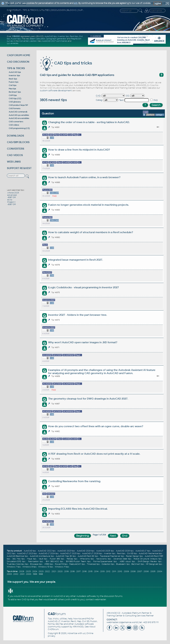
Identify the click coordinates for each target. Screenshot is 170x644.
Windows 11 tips (62, 567)
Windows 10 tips (46, 567)
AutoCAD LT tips (143, 551)
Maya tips (32, 559)
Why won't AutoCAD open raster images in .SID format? (83, 342)
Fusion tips (16, 39)
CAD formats (15, 108)
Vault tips (43, 559)
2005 (153, 571)
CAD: (98, 96)
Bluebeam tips (123, 564)
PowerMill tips (61, 564)
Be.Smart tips (15, 92)
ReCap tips (72, 559)
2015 (90, 571)
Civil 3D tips (132, 553)
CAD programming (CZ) (19, 128)
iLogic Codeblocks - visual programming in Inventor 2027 (84, 287)
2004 (160, 571)
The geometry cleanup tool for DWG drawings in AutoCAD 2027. (88, 399)
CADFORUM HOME (19, 55)
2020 (60, 571)
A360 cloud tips (127, 561)
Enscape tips (36, 564)
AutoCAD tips (51, 36)
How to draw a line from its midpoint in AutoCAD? (79, 150)
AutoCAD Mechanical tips (150, 553)
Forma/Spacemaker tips (105, 561)
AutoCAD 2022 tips (47, 551)
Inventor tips (63, 36)
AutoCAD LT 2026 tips (92, 553)
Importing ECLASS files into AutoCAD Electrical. (78, 509)
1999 (35, 574)
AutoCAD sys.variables (19, 115)
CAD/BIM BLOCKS (18, 142)
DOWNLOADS (16, 136)
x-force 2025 (13, 193)
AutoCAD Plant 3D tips (88, 556)
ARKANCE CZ (113, 613)
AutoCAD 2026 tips (125, 551)
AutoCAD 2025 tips (105, 551)
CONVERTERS (16, 149)
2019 (66, 571)
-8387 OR (12, 197)
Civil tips (13, 85)
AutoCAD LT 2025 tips (70, 553)
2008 (133, 571)
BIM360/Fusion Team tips (78, 561)
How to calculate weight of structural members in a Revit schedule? (91, 232)
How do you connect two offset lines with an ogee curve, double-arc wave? (96, 426)
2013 (102, 571)
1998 (41, 574)
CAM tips (13, 95)
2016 (84, 571)
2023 (41, 571)
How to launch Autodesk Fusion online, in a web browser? (84, 177)
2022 (47, 571)
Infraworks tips (87, 559)
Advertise (72, 633)
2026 (22, 571)
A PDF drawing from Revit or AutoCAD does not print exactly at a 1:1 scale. (94, 454)
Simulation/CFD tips (16, 561)
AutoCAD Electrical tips (17, 556)
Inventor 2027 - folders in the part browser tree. (78, 315)
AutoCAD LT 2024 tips (49, 553)
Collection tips (108, 564)
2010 (120, 571)
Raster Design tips (134, 556)
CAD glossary (15, 102)
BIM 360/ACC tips (55, 561)
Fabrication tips (36, 561)
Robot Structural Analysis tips (148, 559)
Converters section (28, 41)
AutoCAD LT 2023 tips (27, 553)
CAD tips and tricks (66, 63)
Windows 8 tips (29, 567)
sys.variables (13, 43)
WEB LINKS (14, 162)
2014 (96, 571)
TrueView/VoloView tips (18, 564)
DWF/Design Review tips (150, 561)
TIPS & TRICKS (16, 68)
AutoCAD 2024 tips (86, 551)
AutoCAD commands (18, 112)
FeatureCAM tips (77, 564)
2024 (35, 571)
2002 (16, 574)
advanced (12, 195)
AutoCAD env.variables (19, 118)
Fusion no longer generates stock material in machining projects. (88, 205)
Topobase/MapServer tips (112, 556)
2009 (126, 571)
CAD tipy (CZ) (15, 98)
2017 (78, 571)
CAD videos (14, 125)
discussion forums (113, 596)
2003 (9, 574)
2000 (29, 574)
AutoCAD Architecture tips (42, 556)
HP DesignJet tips (154, 564)
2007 (140, 571)
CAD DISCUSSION (18, 62)
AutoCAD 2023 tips (66, 551)
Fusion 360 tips (57, 559)
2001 (22, 574)
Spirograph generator (56, 39)
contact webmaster (96, 600)
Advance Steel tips (122, 559)
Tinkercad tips (93, 564)
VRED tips (49, 564)
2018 (72, 571)
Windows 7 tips (14, 567)
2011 (114, 571)
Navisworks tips (104, 559)
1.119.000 (16, 36)
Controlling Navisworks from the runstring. (74, 481)
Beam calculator (38, 39)
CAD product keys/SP (18, 105)
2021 (54, 571)
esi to (10, 200)
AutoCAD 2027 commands (55, 41)
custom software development (56, 91)
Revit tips (74, 36)
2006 (146, 571)
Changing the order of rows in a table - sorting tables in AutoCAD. (89, 122)
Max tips (12, 89)
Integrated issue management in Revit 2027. (75, 260)
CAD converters (16, 122)
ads (76, 3)
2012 (108, 571)
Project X (11, 202)
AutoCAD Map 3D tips (66, 556)
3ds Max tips (19, 559)
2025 (28, 571)
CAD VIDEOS (15, 155)
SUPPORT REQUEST (19, 168)
